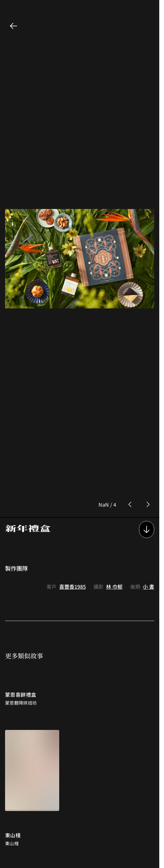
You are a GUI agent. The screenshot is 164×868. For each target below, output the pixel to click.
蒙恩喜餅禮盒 (21, 646)
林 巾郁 (114, 538)
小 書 (148, 538)
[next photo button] (148, 456)
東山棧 (13, 787)
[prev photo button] (130, 456)
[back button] (14, 26)
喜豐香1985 (73, 538)
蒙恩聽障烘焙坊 (21, 654)
